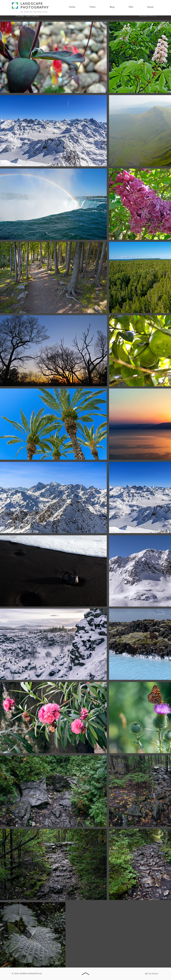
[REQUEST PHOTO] (148, 16)
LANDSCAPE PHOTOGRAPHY (35, 5)
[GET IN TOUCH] (152, 974)
